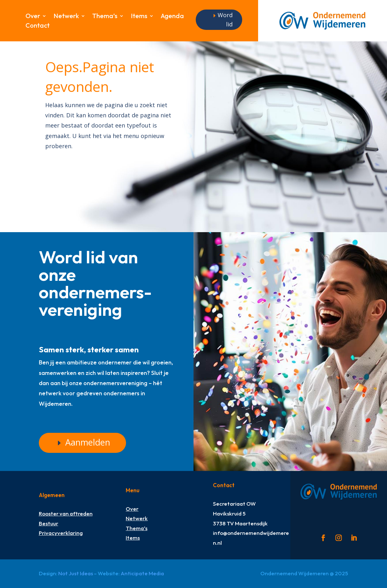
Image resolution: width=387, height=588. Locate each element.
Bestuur (49, 523)
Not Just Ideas (76, 573)
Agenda (172, 17)
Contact (38, 26)
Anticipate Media (142, 573)
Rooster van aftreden (66, 513)
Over (33, 17)
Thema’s (105, 17)
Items (139, 17)
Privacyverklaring (61, 533)
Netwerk (66, 17)
